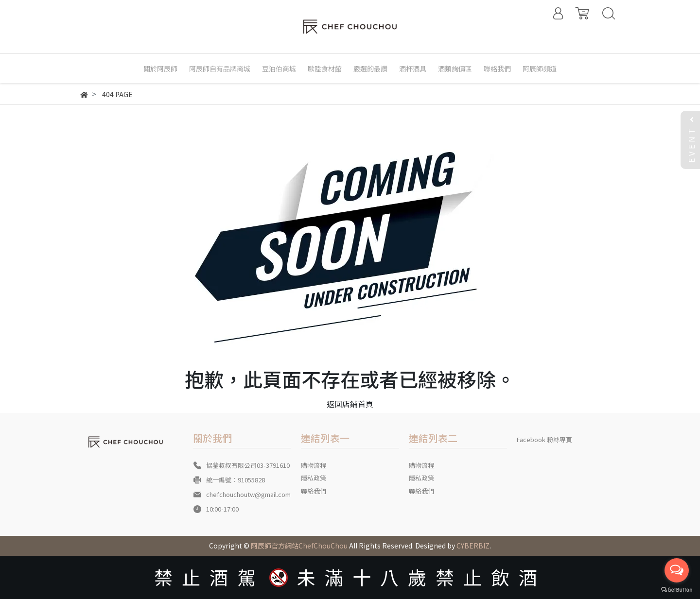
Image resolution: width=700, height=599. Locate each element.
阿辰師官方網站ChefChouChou (299, 546)
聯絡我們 (314, 491)
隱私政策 (314, 478)
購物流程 (314, 465)
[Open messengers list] (677, 570)
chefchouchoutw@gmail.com (248, 494)
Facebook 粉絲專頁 (544, 439)
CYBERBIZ (473, 546)
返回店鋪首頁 (350, 404)
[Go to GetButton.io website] (677, 589)
